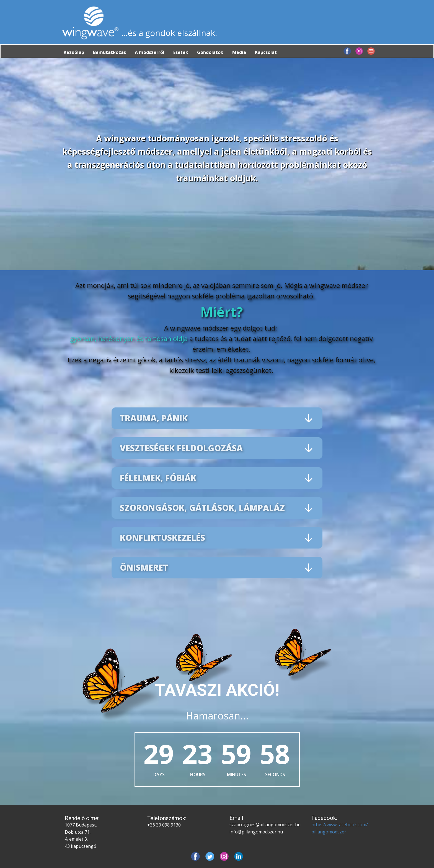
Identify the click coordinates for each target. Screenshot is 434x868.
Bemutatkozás (109, 52)
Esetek (181, 52)
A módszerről (150, 52)
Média (239, 52)
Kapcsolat (266, 52)
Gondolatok (210, 52)
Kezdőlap (74, 52)
